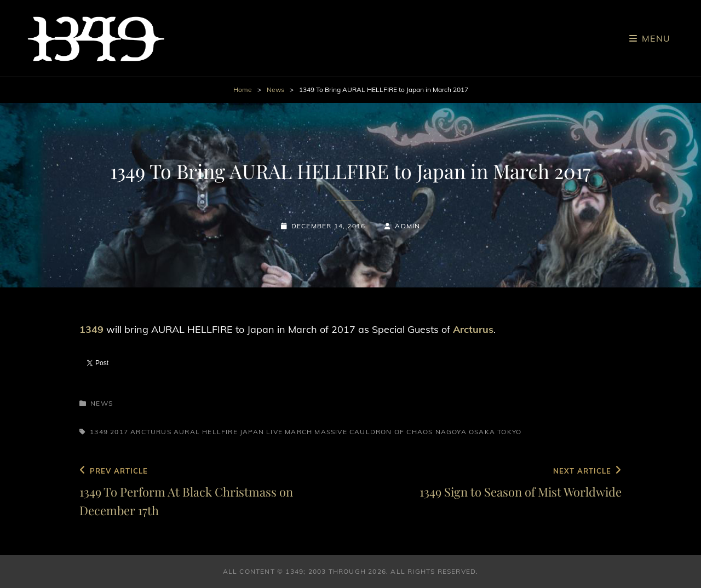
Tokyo (509, 432)
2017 (119, 432)
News (275, 90)
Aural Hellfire (206, 432)
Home (243, 90)
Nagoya (451, 432)
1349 (99, 432)
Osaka (482, 432)
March (298, 432)
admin (407, 226)
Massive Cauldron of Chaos (374, 432)
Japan (252, 432)
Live (274, 432)
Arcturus (151, 432)
